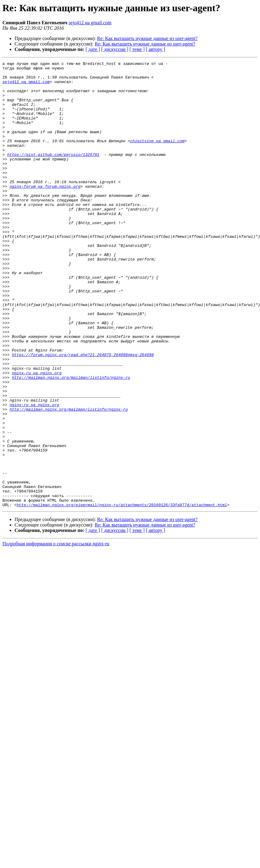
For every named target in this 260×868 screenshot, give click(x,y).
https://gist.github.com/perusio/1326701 (53, 173)
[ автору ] (155, 49)
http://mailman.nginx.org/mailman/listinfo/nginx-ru (71, 441)
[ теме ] (137, 49)
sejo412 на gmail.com (90, 23)
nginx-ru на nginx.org (37, 436)
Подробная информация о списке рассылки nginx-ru (56, 633)
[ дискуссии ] (115, 49)
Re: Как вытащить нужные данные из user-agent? (147, 38)
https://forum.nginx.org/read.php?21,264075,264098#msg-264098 (83, 414)
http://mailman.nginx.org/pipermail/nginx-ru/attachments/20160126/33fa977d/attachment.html (122, 594)
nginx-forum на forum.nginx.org (45, 212)
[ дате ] (93, 49)
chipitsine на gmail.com (157, 157)
